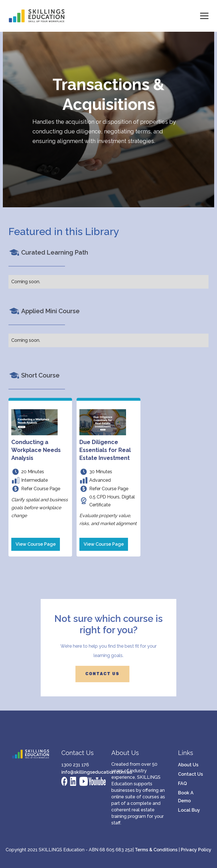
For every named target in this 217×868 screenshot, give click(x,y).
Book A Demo (186, 797)
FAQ (182, 783)
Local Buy (189, 810)
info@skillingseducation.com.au (81, 772)
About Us (188, 765)
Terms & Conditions (156, 850)
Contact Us (190, 774)
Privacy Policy (196, 850)
